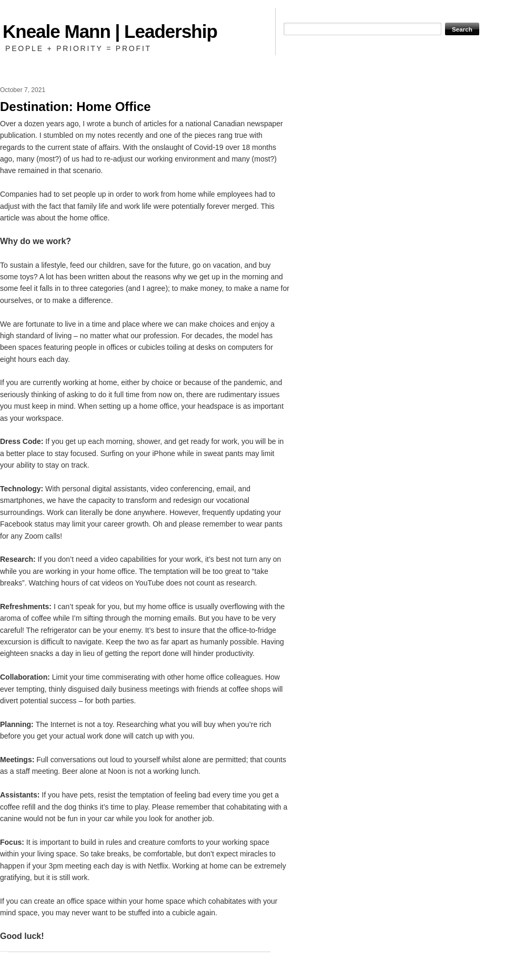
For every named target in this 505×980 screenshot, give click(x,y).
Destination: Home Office (75, 107)
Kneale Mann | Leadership (110, 31)
